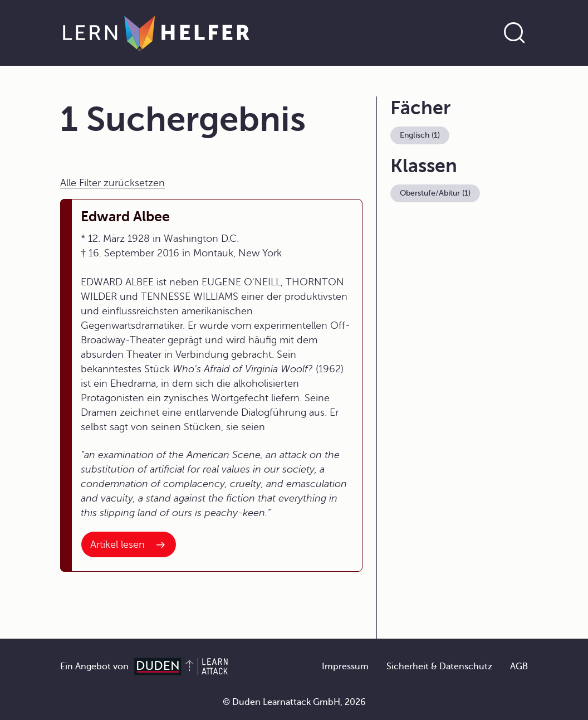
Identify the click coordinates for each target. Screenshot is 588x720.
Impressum (345, 667)
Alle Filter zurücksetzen (112, 183)
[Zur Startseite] (156, 33)
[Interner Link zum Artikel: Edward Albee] (129, 544)
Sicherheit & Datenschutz (439, 667)
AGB (519, 667)
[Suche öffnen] (514, 33)
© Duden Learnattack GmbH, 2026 (294, 702)
